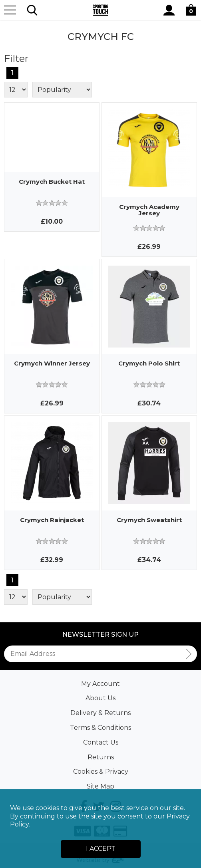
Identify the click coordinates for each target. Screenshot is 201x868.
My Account (100, 684)
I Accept (101, 849)
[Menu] (10, 10)
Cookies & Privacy (101, 772)
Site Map (100, 786)
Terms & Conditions (100, 728)
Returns (101, 757)
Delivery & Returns (100, 713)
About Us (100, 698)
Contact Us (101, 742)
